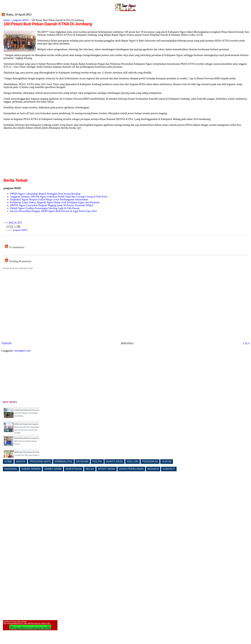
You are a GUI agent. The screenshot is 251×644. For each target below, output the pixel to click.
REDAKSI (153, 469)
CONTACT (169, 469)
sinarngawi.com (22, 351)
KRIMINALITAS (63, 461)
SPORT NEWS (107, 469)
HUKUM (166, 461)
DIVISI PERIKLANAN (131, 469)
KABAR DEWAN (31, 469)
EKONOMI (82, 461)
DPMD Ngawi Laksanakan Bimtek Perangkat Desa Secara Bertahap (45, 194)
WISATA (21, 461)
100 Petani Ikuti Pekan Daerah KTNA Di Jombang (48, 24)
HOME (8, 461)
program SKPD (21, 20)
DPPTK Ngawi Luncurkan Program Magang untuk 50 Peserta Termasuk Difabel (52, 205)
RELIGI (90, 469)
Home (7, 20)
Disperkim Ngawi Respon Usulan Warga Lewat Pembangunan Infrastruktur (49, 199)
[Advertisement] (31, 155)
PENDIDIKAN (150, 461)
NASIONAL (11, 469)
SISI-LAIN (133, 461)
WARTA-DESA (115, 461)
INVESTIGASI (74, 469)
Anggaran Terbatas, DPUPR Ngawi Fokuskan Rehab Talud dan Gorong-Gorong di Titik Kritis (59, 197)
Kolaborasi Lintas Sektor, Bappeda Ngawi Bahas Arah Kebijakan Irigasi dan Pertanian (55, 202)
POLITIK (97, 461)
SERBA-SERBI (53, 469)
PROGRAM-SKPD (40, 461)
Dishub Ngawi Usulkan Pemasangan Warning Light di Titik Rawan (45, 208)
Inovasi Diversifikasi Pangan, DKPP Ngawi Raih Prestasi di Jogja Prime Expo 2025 (53, 211)
